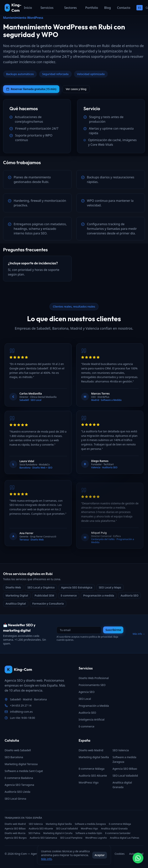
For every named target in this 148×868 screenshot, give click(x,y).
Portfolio (92, 8)
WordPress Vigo (89, 782)
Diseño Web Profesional (94, 678)
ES (139, 8)
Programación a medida (99, 595)
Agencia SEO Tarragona (19, 785)
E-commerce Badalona (19, 778)
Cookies (120, 854)
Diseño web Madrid (91, 750)
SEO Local (85, 699)
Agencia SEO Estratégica (77, 587)
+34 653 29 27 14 (21, 705)
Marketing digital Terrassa (21, 764)
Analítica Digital (16, 604)
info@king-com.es (21, 712)
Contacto (124, 8)
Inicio (28, 8)
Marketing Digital (17, 595)
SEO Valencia (121, 750)
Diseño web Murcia (15, 833)
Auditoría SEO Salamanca (43, 838)
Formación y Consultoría (48, 604)
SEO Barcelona (14, 757)
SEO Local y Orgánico (41, 587)
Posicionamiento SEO (92, 685)
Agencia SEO (87, 692)
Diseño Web (13, 587)
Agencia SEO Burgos (16, 838)
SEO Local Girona (15, 799)
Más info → (139, 634)
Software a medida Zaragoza (90, 824)
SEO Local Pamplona (71, 838)
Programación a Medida (94, 706)
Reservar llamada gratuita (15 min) (31, 89)
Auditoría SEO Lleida (17, 792)
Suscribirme (113, 630)
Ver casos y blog (76, 89)
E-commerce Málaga (92, 769)
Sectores (70, 8)
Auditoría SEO (129, 595)
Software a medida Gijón (89, 833)
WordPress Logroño (96, 838)
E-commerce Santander (118, 833)
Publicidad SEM (45, 595)
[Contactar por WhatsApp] (138, 858)
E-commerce (69, 595)
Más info (46, 859)
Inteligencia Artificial (92, 719)
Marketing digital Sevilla (94, 757)
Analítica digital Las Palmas (124, 838)
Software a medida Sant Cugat (24, 771)
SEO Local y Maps (110, 587)
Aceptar (100, 855)
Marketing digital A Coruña (58, 833)
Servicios (47, 8)
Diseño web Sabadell (18, 750)
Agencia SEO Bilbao (125, 769)
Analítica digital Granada (114, 829)
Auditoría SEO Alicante (93, 776)
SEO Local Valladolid (125, 776)
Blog (108, 8)
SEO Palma (34, 833)
